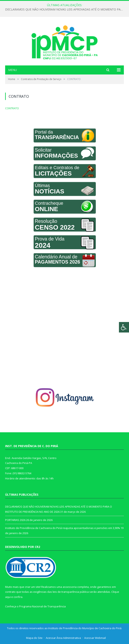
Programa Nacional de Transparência (42, 606)
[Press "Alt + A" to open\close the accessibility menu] (124, 327)
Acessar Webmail (95, 638)
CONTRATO (12, 108)
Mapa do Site (34, 638)
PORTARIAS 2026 (15, 520)
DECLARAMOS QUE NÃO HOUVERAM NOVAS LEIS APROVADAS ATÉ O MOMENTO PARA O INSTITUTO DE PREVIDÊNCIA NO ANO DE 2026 (66, 9)
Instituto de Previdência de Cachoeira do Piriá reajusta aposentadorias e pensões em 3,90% (63, 528)
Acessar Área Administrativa (63, 638)
